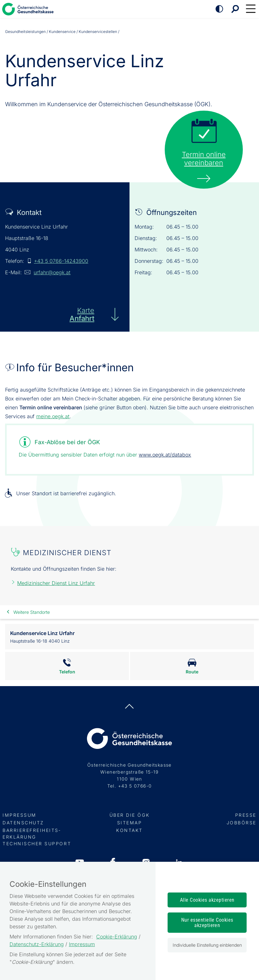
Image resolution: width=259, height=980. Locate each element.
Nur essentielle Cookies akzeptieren (207, 923)
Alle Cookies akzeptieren (207, 900)
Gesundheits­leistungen (25, 32)
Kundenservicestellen (98, 32)
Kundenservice (62, 32)
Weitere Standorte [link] (32, 612)
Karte (82, 314)
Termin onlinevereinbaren (204, 159)
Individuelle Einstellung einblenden (207, 945)
